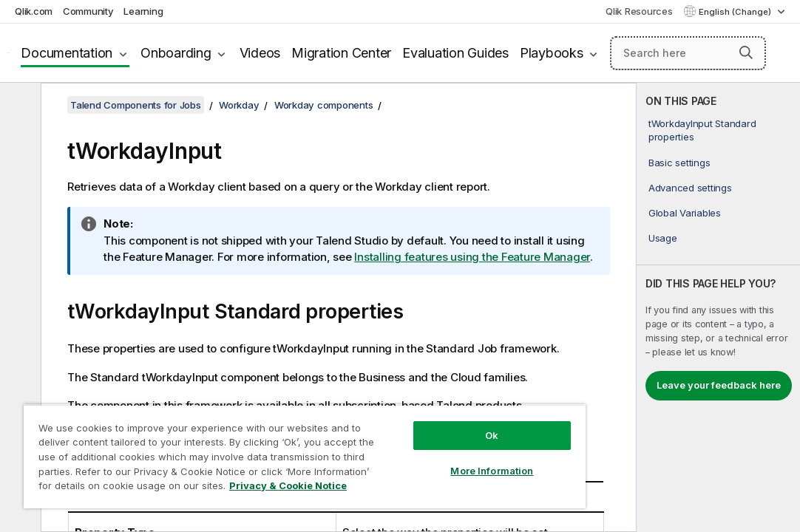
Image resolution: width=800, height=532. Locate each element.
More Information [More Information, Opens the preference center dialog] (409, 445)
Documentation (67, 53)
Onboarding (176, 53)
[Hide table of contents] (18, 106)
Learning (143, 11)
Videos (260, 53)
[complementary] (718, 307)
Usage (663, 238)
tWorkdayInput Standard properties (702, 130)
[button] (746, 52)
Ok (409, 409)
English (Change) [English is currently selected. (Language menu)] (736, 12)
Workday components (324, 105)
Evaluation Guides (455, 53)
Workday (239, 105)
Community (88, 11)
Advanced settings (690, 188)
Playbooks (552, 53)
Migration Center (341, 53)
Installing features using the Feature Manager (472, 257)
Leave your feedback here (719, 385)
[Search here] (688, 53)
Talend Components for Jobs (136, 105)
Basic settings (679, 163)
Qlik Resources (639, 11)
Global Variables (685, 213)
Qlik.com (34, 11)
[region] (256, 443)
